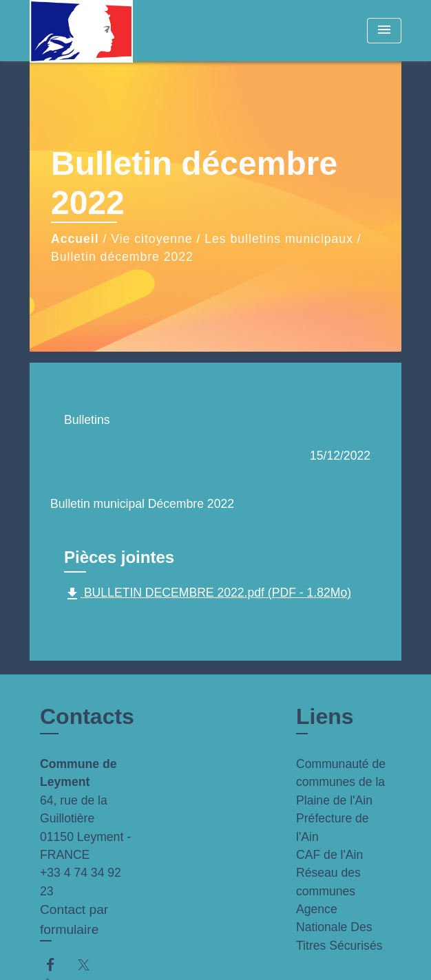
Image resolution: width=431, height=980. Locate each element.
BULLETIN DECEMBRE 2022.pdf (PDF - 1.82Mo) (208, 594)
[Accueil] (81, 31)
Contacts (87, 716)
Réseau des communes (328, 882)
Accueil (75, 239)
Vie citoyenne (151, 239)
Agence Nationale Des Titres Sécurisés (339, 927)
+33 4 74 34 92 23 (81, 882)
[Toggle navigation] (384, 31)
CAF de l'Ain (329, 855)
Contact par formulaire (74, 919)
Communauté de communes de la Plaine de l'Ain (341, 782)
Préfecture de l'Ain (333, 827)
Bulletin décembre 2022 (122, 257)
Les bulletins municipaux (279, 239)
